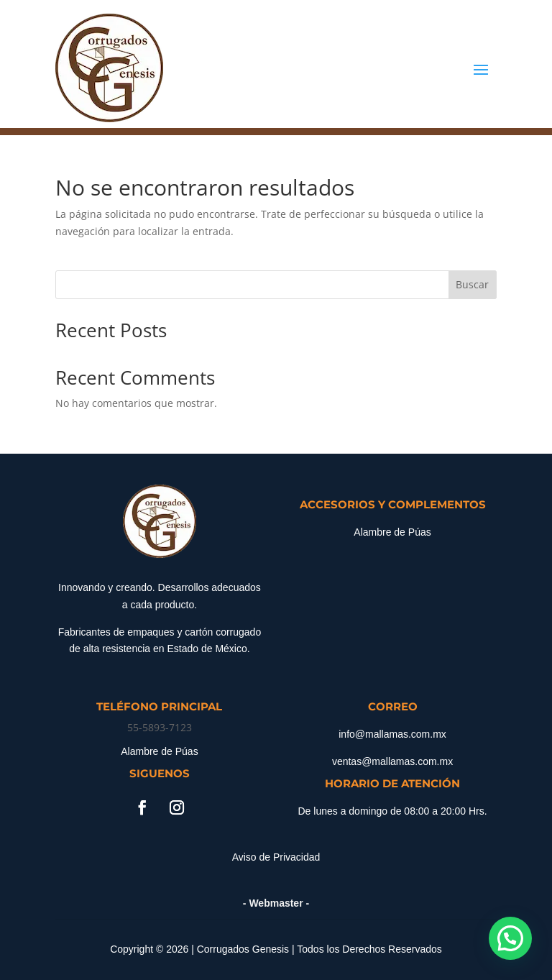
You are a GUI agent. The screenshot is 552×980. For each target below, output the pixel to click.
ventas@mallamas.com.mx (392, 761)
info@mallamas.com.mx (392, 734)
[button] (510, 938)
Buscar (472, 284)
